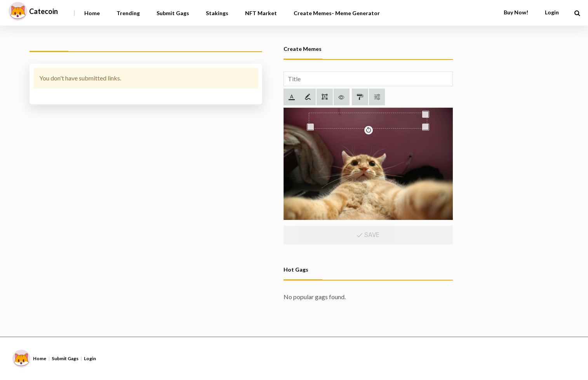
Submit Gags (173, 13)
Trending (128, 13)
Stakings (217, 13)
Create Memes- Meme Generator (337, 13)
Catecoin (43, 11)
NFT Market (261, 13)
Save (368, 235)
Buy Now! (516, 12)
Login (552, 12)
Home (92, 13)
